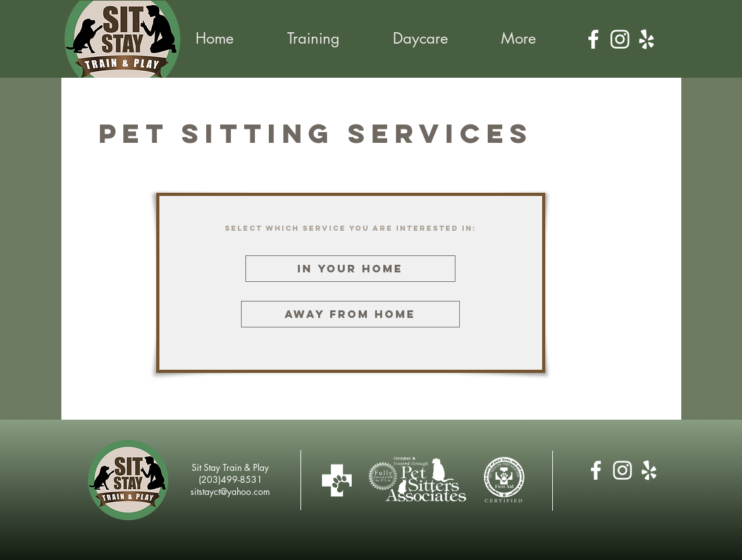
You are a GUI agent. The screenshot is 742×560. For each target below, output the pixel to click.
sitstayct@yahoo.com (230, 491)
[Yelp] (646, 39)
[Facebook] (593, 39)
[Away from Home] (350, 314)
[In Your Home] (350, 269)
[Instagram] (620, 39)
